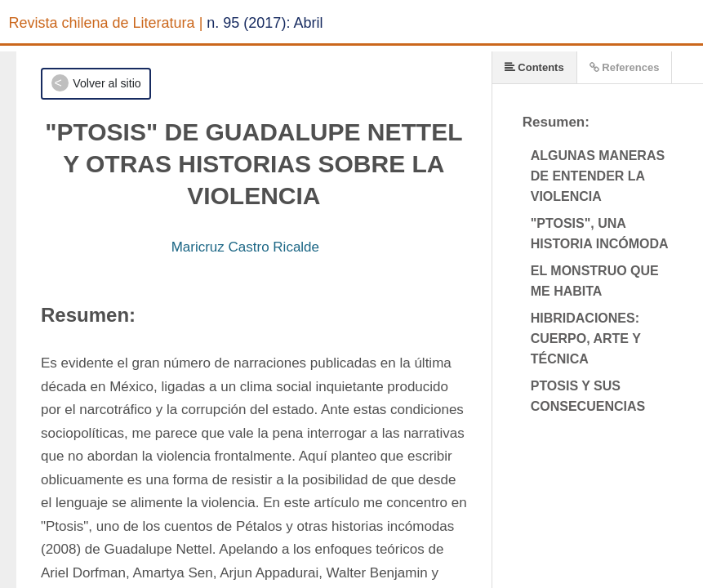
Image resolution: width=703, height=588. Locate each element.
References (625, 67)
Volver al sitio (107, 83)
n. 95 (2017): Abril (265, 23)
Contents (534, 67)
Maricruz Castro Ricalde (245, 247)
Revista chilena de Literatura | (106, 23)
